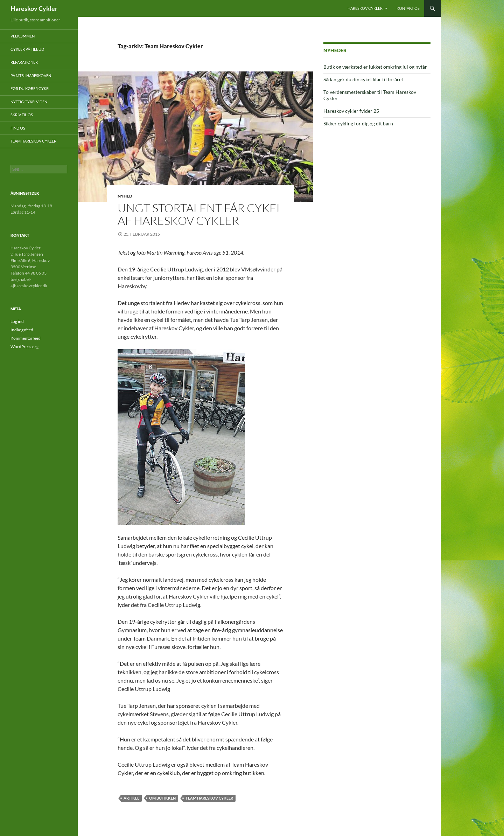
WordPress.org (24, 347)
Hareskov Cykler (34, 8)
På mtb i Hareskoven (31, 75)
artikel (131, 798)
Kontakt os (408, 8)
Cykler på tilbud (27, 49)
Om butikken (162, 798)
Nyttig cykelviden (29, 102)
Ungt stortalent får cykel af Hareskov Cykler (200, 214)
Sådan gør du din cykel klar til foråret (363, 79)
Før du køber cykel (30, 88)
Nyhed (125, 196)
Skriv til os (22, 115)
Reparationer (24, 62)
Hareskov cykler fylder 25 (351, 111)
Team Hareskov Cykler (209, 798)
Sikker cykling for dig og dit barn (358, 123)
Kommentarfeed (26, 338)
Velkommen (23, 36)
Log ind (17, 321)
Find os (18, 128)
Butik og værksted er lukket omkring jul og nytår (375, 67)
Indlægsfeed (22, 330)
